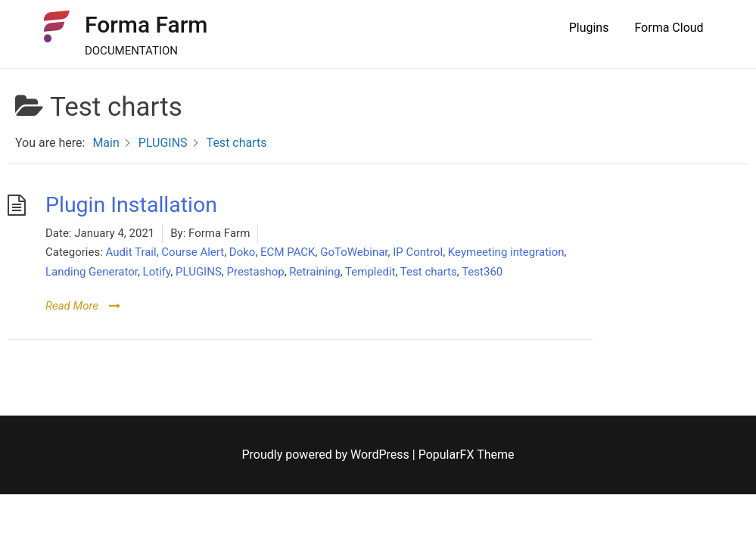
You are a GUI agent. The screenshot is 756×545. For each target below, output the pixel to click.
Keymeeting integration (506, 252)
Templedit (370, 272)
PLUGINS (199, 272)
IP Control (418, 252)
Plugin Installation (131, 205)
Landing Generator (92, 272)
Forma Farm (146, 25)
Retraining (314, 272)
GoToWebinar (354, 252)
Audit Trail (131, 252)
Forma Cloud (669, 28)
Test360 (482, 272)
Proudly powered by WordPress (327, 455)
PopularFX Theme (467, 455)
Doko (243, 252)
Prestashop (255, 272)
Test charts (429, 272)
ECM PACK (288, 252)
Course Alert (193, 252)
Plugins (589, 28)
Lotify (157, 272)
